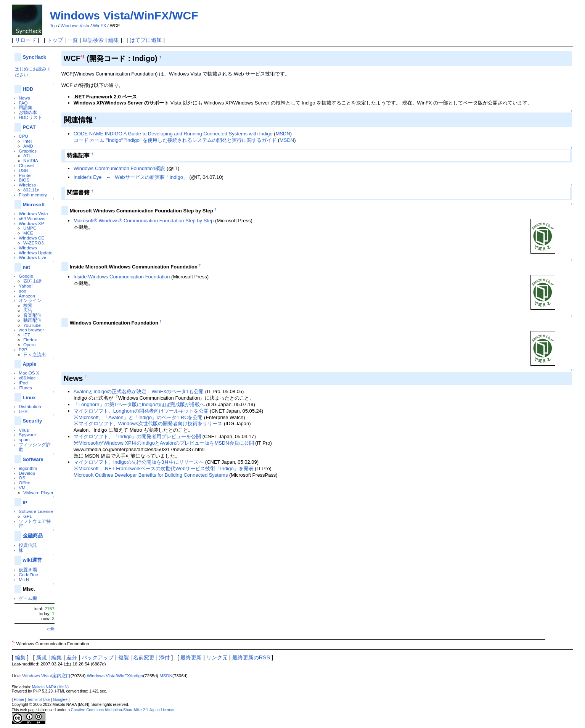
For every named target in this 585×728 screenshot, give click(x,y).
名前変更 (144, 657)
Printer (25, 175)
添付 (164, 657)
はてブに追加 (146, 40)
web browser (31, 330)
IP (25, 502)
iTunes (25, 388)
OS (22, 478)
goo (22, 291)
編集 (114, 40)
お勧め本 (28, 112)
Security (33, 421)
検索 (28, 305)
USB (23, 170)
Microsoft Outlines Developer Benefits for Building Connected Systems (151, 475)
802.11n (31, 190)
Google (26, 276)
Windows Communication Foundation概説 (120, 168)
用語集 (26, 107)
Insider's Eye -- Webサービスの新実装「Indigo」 (131, 177)
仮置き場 (28, 570)
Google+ (60, 700)
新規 (42, 657)
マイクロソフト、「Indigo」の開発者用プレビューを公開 (137, 436)
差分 (72, 657)
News (24, 98)
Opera (29, 345)
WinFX (100, 26)
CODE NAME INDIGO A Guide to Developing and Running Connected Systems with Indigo (173, 134)
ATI (27, 155)
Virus (24, 430)
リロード (26, 40)
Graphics (28, 151)
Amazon (27, 296)
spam (24, 440)
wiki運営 (32, 560)
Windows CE (31, 238)
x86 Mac (27, 378)
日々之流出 (35, 354)
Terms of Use (38, 700)
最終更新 (191, 657)
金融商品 (33, 536)
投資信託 (28, 545)
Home (19, 700)
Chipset (26, 165)
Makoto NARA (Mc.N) (50, 687)
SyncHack (35, 57)
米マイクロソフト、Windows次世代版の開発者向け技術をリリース (148, 423)
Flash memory (33, 195)
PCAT (29, 127)
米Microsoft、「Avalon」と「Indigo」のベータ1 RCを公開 (138, 417)
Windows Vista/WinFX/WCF (124, 15)
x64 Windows (32, 218)
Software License (36, 511)
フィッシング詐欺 (35, 447)
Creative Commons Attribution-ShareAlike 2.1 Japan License (123, 710)
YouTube (32, 325)
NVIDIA (31, 160)
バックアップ (98, 657)
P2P (23, 350)
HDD (28, 89)
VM (22, 488)
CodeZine (28, 575)
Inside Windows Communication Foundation (122, 277)
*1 (83, 57)
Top (54, 26)
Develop (27, 473)
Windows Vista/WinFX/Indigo (115, 676)
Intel (27, 141)
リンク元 (217, 657)
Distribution (30, 406)
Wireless (27, 185)
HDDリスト (30, 117)
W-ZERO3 (34, 243)
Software (33, 459)
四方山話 (32, 281)
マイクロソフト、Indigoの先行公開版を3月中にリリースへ (139, 462)
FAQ (23, 103)
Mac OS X (29, 373)
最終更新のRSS (251, 657)
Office (24, 483)
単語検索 (93, 40)
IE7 (27, 335)
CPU (23, 136)
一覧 (72, 40)
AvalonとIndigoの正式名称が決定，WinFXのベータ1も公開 (139, 391)
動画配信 (32, 320)
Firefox (30, 340)
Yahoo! (26, 286)
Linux (29, 398)
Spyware (27, 435)
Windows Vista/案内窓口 (46, 676)
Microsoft (34, 205)
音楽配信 (32, 315)
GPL (28, 516)
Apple (30, 364)
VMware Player (38, 493)
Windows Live (32, 257)
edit (51, 629)
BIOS (24, 180)
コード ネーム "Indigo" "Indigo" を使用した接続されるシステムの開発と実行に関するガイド (175, 140)
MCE (28, 233)
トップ (55, 40)
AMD (28, 146)
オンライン (30, 300)
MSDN (283, 134)
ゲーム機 (28, 598)
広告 (28, 310)
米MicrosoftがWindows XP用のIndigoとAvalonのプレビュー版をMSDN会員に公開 (164, 443)
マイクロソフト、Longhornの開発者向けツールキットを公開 (141, 411)
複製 (124, 657)
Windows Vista (75, 26)
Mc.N (24, 579)
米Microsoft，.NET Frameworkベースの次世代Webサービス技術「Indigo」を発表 (164, 468)
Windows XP (31, 223)
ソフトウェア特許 (35, 524)
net (27, 267)
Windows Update (35, 253)
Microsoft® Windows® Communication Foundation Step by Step (144, 221)
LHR (23, 411)
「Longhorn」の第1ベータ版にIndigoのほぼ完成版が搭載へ (139, 404)
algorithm (28, 468)
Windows (28, 248)
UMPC (30, 228)
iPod (23, 383)
